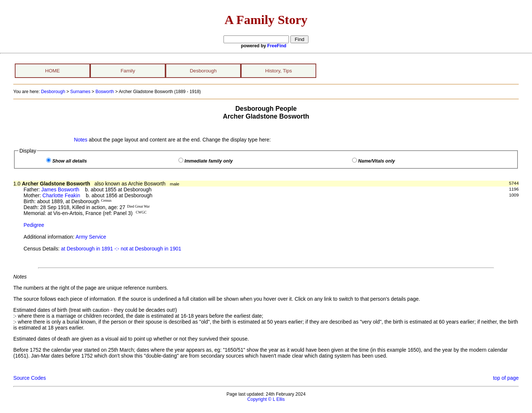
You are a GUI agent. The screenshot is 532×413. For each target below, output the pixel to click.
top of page (506, 378)
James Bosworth (60, 190)
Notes (81, 140)
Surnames (80, 92)
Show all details (69, 161)
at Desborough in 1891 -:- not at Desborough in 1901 (121, 249)
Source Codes (30, 378)
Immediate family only (209, 161)
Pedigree (34, 225)
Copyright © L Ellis (266, 399)
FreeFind (277, 46)
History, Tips (279, 71)
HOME (52, 71)
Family (128, 71)
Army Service (91, 237)
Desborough (203, 71)
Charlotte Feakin (61, 195)
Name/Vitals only (376, 161)
